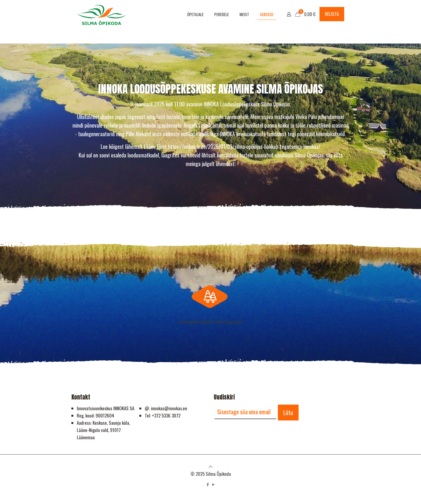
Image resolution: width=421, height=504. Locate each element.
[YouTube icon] (213, 484)
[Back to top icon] (211, 466)
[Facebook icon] (208, 484)
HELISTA (332, 14)
